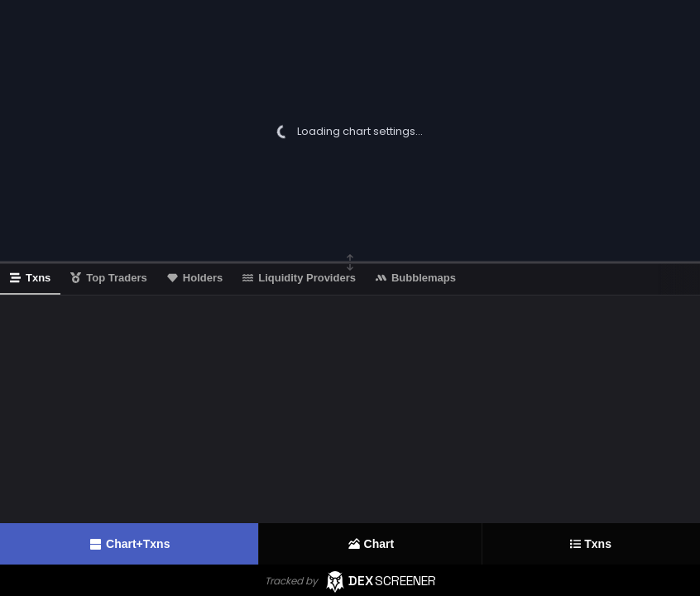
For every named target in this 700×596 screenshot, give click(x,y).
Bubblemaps (416, 278)
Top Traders (108, 278)
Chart (371, 544)
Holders (195, 278)
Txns (591, 544)
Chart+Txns (129, 544)
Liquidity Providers (299, 278)
